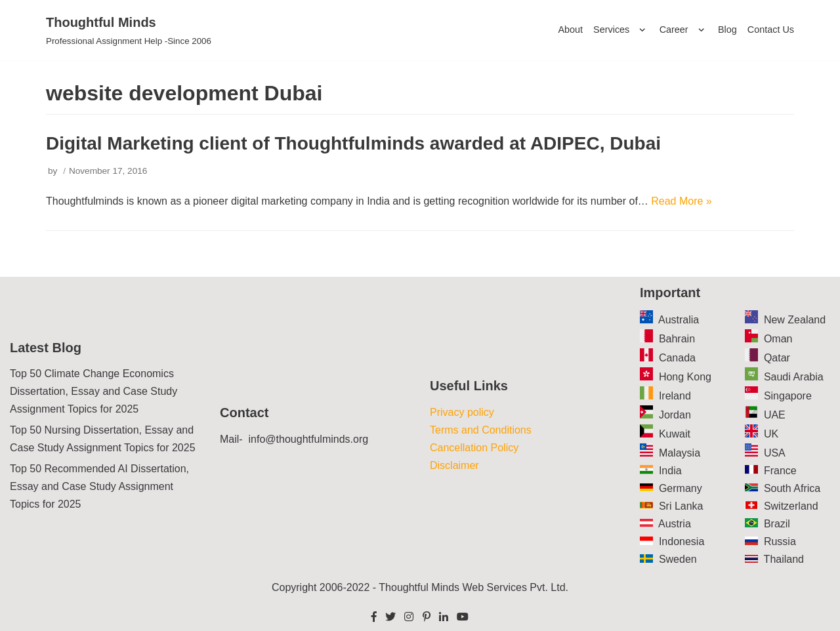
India (670, 471)
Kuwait (675, 434)
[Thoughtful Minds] (129, 30)
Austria (675, 524)
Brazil (777, 524)
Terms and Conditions (481, 430)
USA (775, 453)
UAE (775, 415)
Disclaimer (454, 465)
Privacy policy (462, 412)
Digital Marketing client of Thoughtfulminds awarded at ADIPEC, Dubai (353, 143)
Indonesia (682, 541)
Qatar (777, 358)
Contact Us (771, 30)
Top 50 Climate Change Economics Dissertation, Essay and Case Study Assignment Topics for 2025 (94, 392)
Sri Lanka (681, 506)
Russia (780, 541)
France (780, 471)
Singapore (788, 396)
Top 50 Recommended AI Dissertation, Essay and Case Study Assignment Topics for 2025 (99, 486)
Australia (679, 320)
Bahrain (677, 339)
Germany (681, 488)
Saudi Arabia (794, 377)
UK (771, 434)
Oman (778, 339)
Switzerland (791, 506)
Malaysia (680, 453)
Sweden (678, 559)
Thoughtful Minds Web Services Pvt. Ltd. (473, 587)
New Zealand (795, 320)
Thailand (784, 559)
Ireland (675, 396)
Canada (677, 358)
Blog (727, 30)
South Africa (792, 488)
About (570, 30)
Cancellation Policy (474, 448)
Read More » (682, 201)
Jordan (675, 415)
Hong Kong (685, 377)
